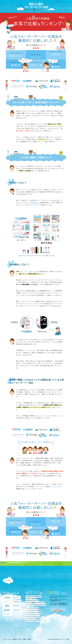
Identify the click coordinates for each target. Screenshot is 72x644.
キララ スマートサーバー (31, 607)
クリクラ (17, 608)
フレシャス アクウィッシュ (31, 618)
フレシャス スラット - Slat (31, 614)
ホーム (4, 569)
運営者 (25, 642)
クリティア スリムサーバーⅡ (32, 620)
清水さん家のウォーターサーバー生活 (36, 8)
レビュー (41, 422)
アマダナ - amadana (30, 605)
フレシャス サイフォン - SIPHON (33, 616)
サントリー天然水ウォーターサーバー (34, 608)
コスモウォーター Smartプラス (32, 603)
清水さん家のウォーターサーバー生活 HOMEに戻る (8, 587)
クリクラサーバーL (30, 622)
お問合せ (29, 642)
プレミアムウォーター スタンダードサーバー (35, 610)
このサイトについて (7, 642)
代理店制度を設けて (36, 209)
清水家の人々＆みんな (17, 642)
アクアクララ (7, 612)
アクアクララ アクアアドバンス (32, 623)
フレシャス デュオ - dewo (31, 612)
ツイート (3, 25)
